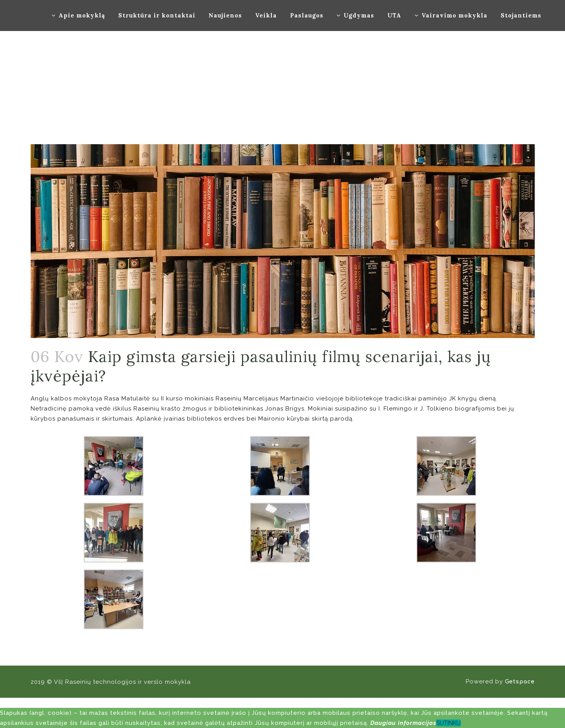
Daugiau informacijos (403, 723)
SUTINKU (448, 723)
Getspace (520, 682)
